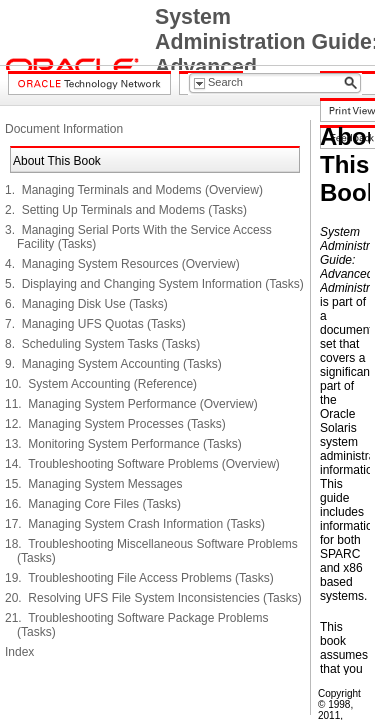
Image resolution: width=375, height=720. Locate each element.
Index (19, 652)
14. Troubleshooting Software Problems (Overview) (142, 464)
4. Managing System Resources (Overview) (122, 264)
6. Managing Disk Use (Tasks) (86, 304)
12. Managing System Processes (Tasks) (115, 424)
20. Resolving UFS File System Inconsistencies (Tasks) (153, 598)
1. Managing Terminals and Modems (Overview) (134, 190)
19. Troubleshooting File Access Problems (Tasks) (139, 578)
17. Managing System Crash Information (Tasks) (135, 524)
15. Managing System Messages (93, 484)
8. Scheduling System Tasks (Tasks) (102, 344)
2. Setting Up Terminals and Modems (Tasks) (126, 210)
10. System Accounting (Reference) (101, 384)
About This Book (57, 161)
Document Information (64, 129)
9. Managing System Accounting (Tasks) (113, 364)
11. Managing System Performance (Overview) (131, 404)
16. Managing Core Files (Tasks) (93, 504)
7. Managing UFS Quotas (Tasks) (95, 324)
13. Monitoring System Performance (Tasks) (123, 444)
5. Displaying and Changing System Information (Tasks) (154, 284)
